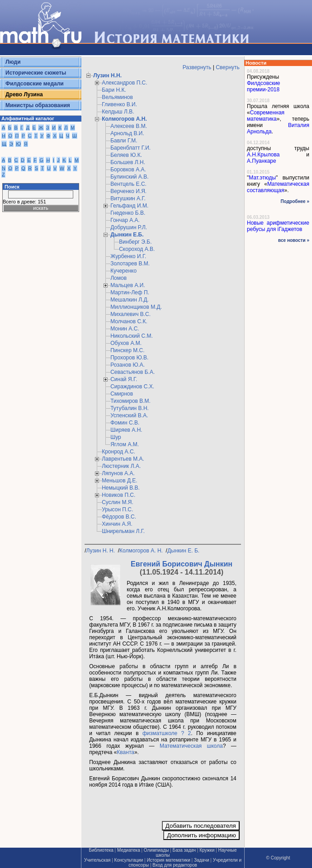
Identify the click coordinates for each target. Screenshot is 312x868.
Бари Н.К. (114, 90)
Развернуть (197, 67)
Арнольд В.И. (127, 133)
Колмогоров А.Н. (124, 119)
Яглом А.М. (125, 444)
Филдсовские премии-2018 (264, 86)
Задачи (202, 860)
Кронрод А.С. (118, 452)
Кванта (125, 752)
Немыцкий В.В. (121, 488)
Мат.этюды (262, 178)
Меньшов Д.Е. (120, 481)
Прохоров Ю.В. (129, 358)
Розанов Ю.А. (128, 365)
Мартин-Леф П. (130, 292)
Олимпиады (156, 850)
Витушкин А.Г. (128, 198)
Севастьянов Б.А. (132, 372)
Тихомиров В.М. (130, 401)
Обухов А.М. (126, 343)
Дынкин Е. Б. (184, 551)
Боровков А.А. (128, 170)
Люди (13, 62)
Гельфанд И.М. (129, 206)
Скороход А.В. (137, 249)
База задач (184, 850)
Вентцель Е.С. (128, 184)
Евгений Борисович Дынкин (182, 564)
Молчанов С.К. (129, 321)
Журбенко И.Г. (128, 256)
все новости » (294, 240)
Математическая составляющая (278, 187)
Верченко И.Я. (128, 191)
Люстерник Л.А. (121, 466)
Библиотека (101, 850)
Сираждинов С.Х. (132, 387)
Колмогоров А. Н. (142, 551)
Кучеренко (123, 271)
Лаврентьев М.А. (123, 459)
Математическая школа (191, 746)
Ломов (118, 278)
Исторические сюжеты (36, 73)
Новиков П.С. (118, 495)
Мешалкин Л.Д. (130, 300)
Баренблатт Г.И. (130, 148)
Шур (116, 437)
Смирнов (122, 394)
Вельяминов (117, 97)
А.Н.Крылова (263, 155)
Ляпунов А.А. (118, 473)
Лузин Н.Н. (107, 75)
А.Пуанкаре (262, 161)
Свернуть (228, 67)
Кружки (207, 850)
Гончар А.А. (125, 220)
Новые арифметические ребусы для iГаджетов (278, 226)
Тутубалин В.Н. (130, 408)
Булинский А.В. (129, 177)
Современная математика (266, 116)
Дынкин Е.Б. (127, 235)
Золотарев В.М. (130, 264)
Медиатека (129, 850)
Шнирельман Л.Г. (123, 531)
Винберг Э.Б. (135, 242)
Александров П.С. (124, 83)
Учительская (97, 860)
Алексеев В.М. (129, 126)
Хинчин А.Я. (117, 524)
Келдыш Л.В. (118, 112)
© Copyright (278, 858)
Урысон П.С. (117, 509)
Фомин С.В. (125, 423)
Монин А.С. (125, 329)
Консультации (129, 860)
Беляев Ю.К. (126, 155)
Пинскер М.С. (127, 350)
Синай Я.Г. (124, 379)
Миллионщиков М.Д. (136, 307)
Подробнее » (295, 201)
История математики (169, 860)
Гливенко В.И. (119, 104)
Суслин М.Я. (118, 502)
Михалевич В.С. (130, 314)
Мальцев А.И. (128, 285)
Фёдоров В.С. (119, 517)
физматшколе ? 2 (167, 733)
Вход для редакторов (175, 865)
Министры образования (38, 105)
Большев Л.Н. (128, 162)
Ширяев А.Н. (126, 430)
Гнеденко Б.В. (128, 213)
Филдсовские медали (35, 84)
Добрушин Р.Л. (129, 227)
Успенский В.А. (129, 415)
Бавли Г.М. (124, 141)
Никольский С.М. (132, 336)
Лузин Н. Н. (102, 551)
